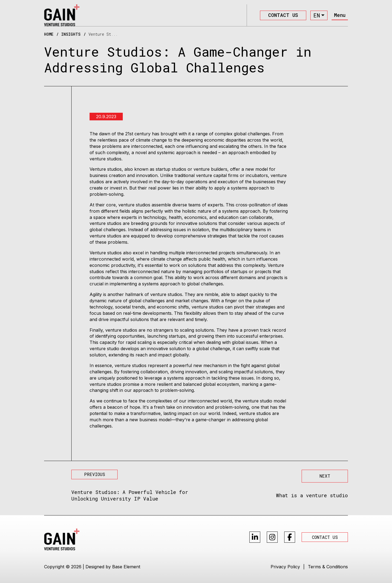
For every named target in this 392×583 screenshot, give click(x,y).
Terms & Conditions (328, 567)
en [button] (317, 15)
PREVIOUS (95, 474)
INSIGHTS (71, 34)
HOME (49, 34)
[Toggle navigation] (340, 15)
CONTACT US (283, 15)
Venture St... (103, 34)
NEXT (325, 476)
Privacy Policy (285, 567)
